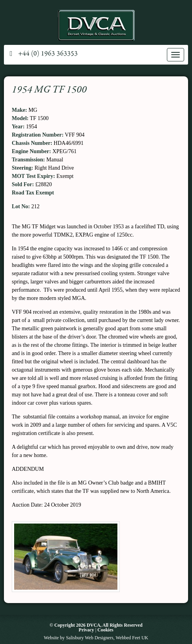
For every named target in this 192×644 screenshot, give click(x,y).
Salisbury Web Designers (90, 638)
